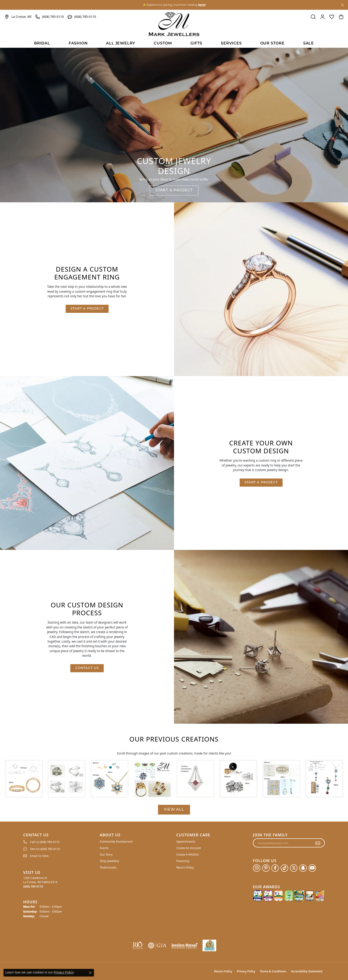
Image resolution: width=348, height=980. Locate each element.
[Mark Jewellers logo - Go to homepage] (174, 24)
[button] (313, 17)
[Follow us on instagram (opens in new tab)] (257, 868)
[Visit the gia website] (157, 945)
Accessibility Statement (307, 971)
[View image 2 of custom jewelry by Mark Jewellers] (67, 779)
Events (104, 848)
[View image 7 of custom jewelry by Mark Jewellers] (281, 779)
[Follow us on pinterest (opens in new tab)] (266, 868)
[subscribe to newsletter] (318, 843)
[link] (18, 17)
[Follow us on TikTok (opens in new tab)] (284, 868)
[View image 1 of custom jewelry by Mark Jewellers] (24, 779)
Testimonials (108, 867)
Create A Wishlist (187, 855)
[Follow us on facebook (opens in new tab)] (275, 868)
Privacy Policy (246, 971)
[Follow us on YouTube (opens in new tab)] (312, 868)
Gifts (196, 44)
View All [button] (174, 810)
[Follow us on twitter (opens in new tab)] (294, 868)
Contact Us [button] (87, 668)
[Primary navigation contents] (174, 43)
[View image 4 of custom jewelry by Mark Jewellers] (153, 779)
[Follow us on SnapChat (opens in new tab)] (303, 868)
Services (231, 44)
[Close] (342, 5)
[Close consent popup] (90, 973)
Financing (183, 861)
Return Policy (185, 867)
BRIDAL (42, 44)
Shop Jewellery (109, 861)
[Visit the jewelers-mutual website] (185, 945)
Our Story (106, 855)
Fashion (78, 44)
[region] (174, 779)
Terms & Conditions (273, 971)
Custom (163, 44)
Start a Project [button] (174, 190)
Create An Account (189, 848)
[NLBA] (209, 945)
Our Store (272, 44)
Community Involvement (116, 842)
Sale (309, 44)
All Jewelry (121, 44)
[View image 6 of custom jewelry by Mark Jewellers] (238, 779)
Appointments (186, 842)
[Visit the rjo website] (138, 945)
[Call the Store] (33, 886)
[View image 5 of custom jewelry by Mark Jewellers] (195, 779)
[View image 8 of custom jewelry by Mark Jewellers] (324, 779)
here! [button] (202, 5)
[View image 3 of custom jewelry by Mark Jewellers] (110, 779)
